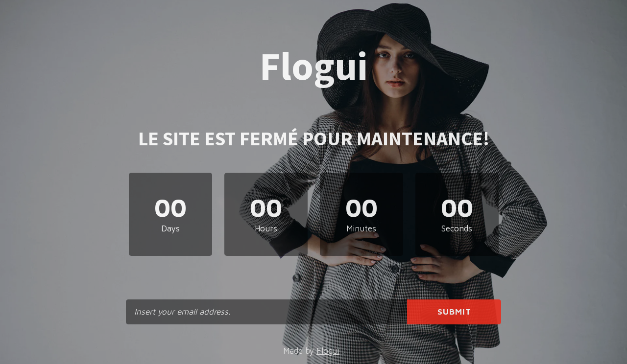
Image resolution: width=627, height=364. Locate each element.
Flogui (328, 351)
